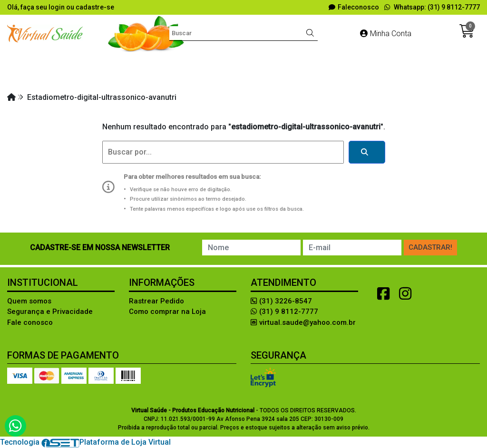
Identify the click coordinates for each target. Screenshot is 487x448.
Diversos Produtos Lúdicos (248, 61)
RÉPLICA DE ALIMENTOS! (339, 78)
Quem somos (29, 301)
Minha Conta (386, 34)
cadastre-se (95, 7)
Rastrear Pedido (156, 301)
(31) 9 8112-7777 (284, 312)
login (57, 7)
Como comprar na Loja (167, 312)
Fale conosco (30, 322)
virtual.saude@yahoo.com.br (303, 322)
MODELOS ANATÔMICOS (239, 78)
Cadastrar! (430, 247)
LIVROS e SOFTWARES (143, 78)
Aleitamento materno (78, 61)
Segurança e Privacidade (50, 312)
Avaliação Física (157, 61)
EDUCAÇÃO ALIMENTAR (351, 61)
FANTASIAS (427, 61)
